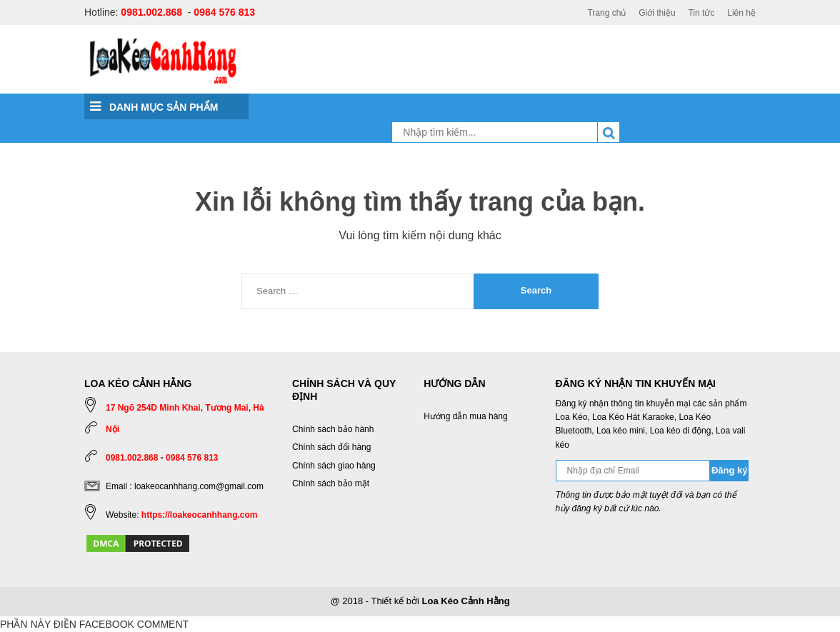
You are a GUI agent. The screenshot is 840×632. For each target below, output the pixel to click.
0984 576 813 (224, 12)
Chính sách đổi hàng (331, 447)
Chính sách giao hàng (334, 466)
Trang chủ (606, 13)
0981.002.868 (151, 12)
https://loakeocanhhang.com (200, 515)
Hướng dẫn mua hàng (465, 416)
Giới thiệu (657, 13)
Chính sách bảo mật (331, 483)
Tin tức (701, 13)
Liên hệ (741, 13)
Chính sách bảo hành (333, 429)
